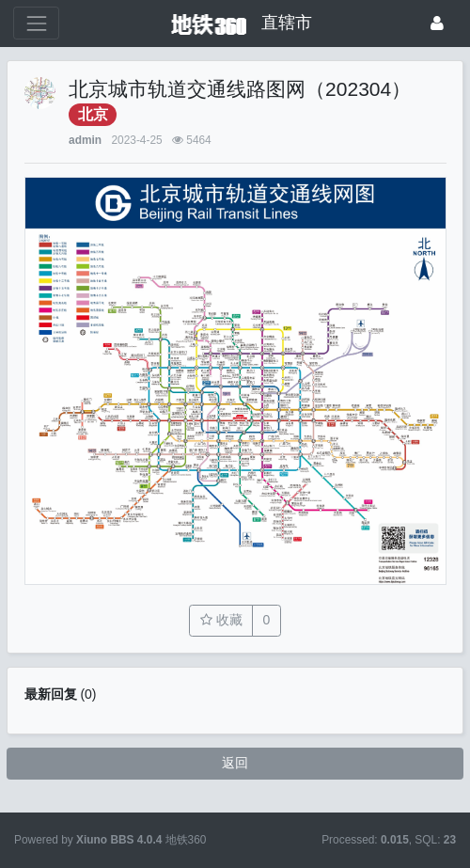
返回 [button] (235, 763)
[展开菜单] (36, 23)
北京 (93, 114)
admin (85, 140)
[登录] (437, 23)
